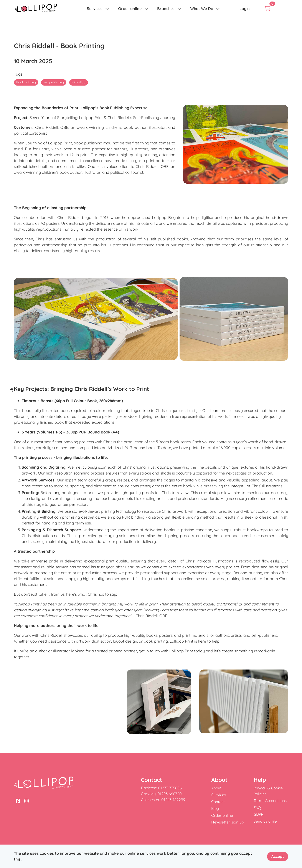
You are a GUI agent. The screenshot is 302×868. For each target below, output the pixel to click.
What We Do (202, 9)
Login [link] (245, 9)
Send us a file (265, 821)
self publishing (55, 82)
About (217, 788)
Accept (277, 856)
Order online (130, 9)
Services (95, 9)
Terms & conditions (271, 801)
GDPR (259, 814)
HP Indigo (81, 82)
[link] (36, 9)
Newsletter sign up (228, 822)
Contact (218, 802)
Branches (166, 9)
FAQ (257, 808)
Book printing (26, 82)
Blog (215, 808)
